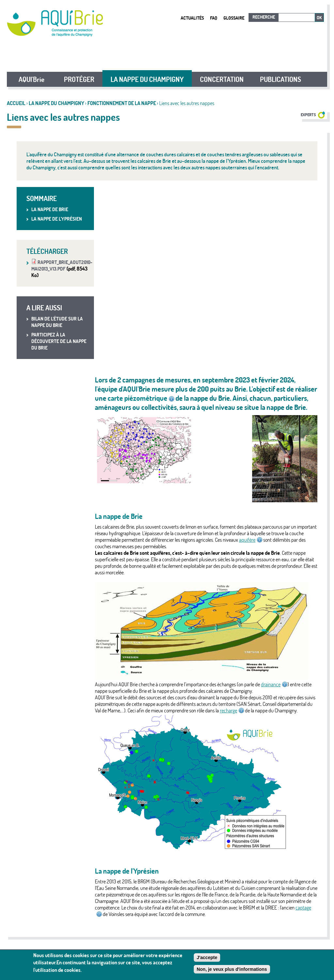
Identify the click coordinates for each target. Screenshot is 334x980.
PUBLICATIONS (281, 79)
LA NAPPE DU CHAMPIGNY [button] (147, 79)
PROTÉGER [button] (79, 79)
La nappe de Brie (50, 209)
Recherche (264, 17)
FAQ (214, 18)
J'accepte (207, 957)
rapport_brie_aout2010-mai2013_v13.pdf (62, 265)
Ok (319, 18)
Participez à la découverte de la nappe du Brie (59, 341)
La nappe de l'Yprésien (57, 219)
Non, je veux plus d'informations (232, 969)
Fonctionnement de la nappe (122, 103)
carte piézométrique (141, 398)
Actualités (192, 18)
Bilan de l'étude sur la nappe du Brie (57, 322)
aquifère (251, 540)
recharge (232, 710)
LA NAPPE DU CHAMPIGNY (56, 103)
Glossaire (234, 18)
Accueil (16, 103)
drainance (274, 684)
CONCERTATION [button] (222, 79)
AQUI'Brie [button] (31, 79)
